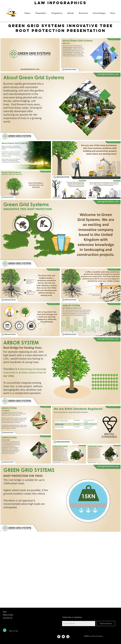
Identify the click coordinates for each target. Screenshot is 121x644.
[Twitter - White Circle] (63, 637)
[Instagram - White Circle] (68, 637)
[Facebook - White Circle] (59, 637)
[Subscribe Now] (106, 624)
